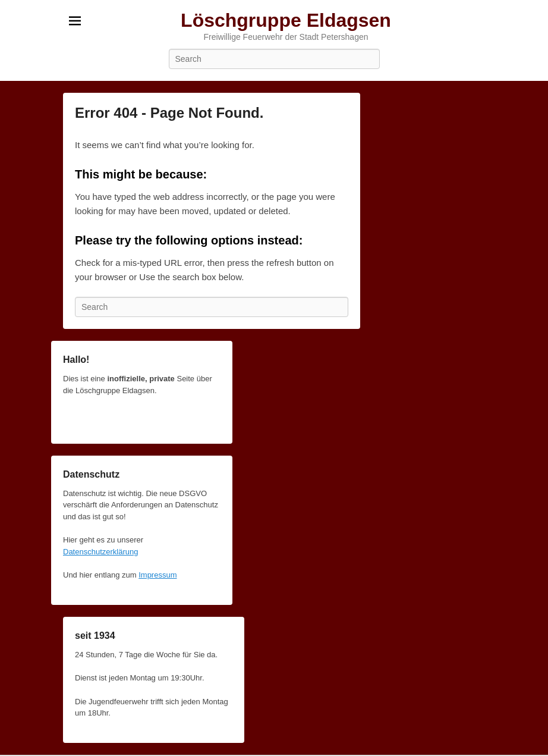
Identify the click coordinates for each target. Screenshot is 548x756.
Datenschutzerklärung (100, 552)
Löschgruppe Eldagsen (286, 20)
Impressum (158, 575)
